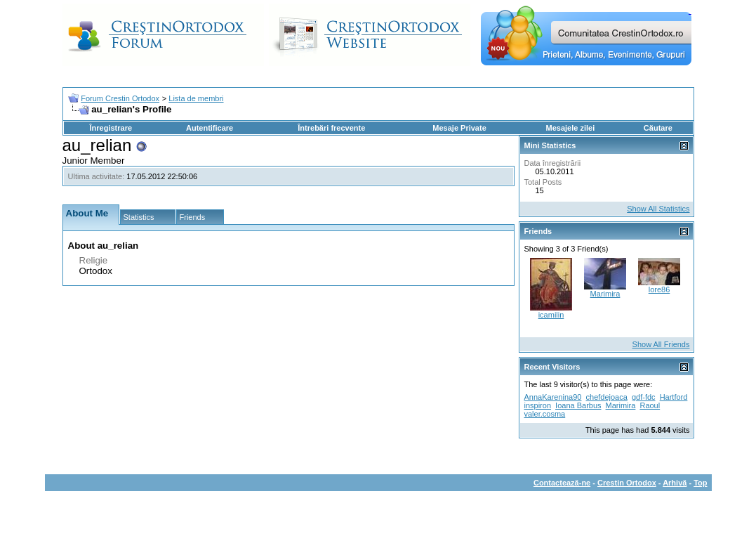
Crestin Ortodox (627, 483)
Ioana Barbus (578, 405)
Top (700, 483)
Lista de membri (196, 98)
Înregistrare (111, 128)
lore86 (659, 289)
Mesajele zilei (571, 128)
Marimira (605, 294)
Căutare (658, 128)
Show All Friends (661, 344)
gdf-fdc (644, 397)
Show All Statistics (658, 209)
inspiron (538, 405)
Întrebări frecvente (331, 128)
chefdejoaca (607, 397)
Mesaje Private (459, 128)
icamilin (551, 315)
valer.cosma (545, 414)
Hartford (674, 397)
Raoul (650, 405)
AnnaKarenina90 (553, 397)
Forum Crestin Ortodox (120, 98)
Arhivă (675, 483)
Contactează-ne (562, 483)
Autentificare (210, 128)
